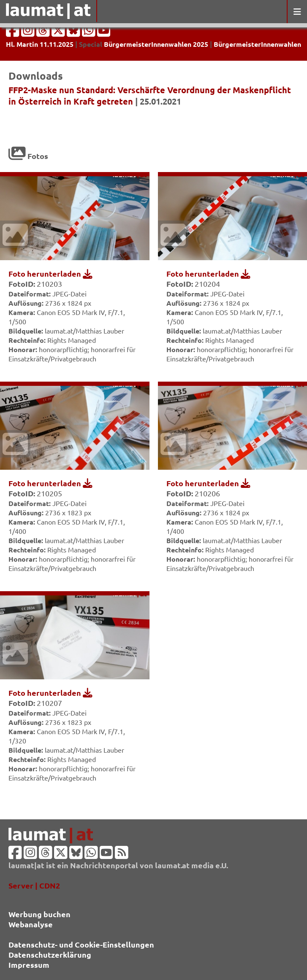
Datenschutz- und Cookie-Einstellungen (81, 944)
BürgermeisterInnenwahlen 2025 (156, 44)
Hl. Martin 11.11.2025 (40, 44)
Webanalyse (31, 924)
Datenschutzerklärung (50, 954)
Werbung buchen (39, 914)
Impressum (29, 965)
